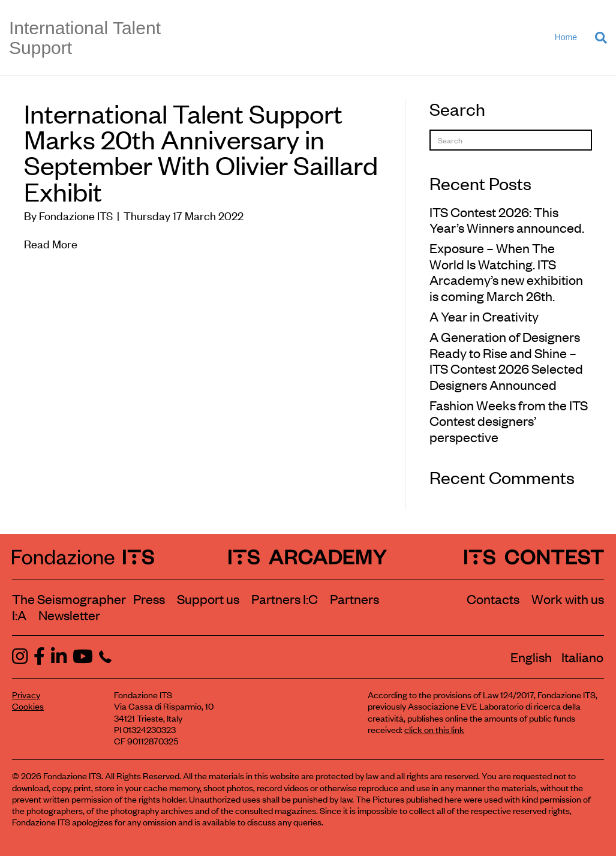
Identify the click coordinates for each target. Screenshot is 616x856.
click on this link (434, 729)
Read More (51, 243)
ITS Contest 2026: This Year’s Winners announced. (507, 220)
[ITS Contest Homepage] (534, 556)
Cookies (28, 706)
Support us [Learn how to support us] (208, 599)
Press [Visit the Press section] (149, 599)
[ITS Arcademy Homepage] (308, 556)
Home (566, 37)
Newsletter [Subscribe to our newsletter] (69, 615)
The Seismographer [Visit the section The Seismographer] (69, 599)
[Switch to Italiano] (582, 657)
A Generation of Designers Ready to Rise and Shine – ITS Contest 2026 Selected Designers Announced (506, 360)
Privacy (26, 694)
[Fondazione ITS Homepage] (83, 556)
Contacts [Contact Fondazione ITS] (493, 599)
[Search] (597, 38)
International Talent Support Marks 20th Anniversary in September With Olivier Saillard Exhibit (201, 152)
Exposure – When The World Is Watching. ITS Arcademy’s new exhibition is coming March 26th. (506, 271)
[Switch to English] (531, 657)
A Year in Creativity (484, 316)
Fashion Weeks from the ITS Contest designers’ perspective (509, 421)
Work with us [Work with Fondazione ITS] (568, 599)
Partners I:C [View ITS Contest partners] (285, 599)
